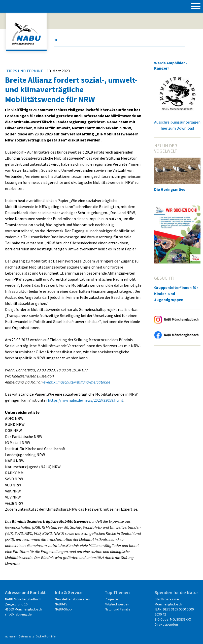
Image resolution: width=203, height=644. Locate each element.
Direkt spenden (166, 624)
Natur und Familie (118, 609)
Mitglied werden (117, 604)
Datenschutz (26, 636)
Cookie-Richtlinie (46, 636)
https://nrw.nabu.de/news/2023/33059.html (85, 400)
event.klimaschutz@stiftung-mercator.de (77, 382)
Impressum (10, 636)
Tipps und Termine (25, 71)
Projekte (111, 599)
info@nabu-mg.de (18, 614)
